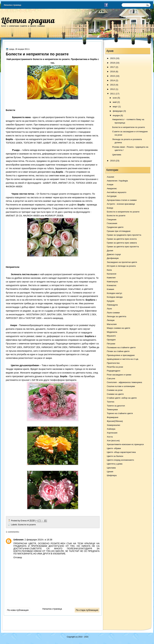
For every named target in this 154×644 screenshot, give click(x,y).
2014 (112, 80)
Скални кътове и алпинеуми (121, 386)
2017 (112, 67)
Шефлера (112, 475)
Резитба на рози (115, 367)
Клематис (112, 285)
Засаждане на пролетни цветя (122, 262)
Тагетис (111, 402)
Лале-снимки (113, 313)
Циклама (117, 155)
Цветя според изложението (120, 460)
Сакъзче (111, 378)
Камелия (111, 278)
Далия (110, 251)
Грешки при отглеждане (119, 231)
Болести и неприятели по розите (128, 127)
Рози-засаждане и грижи (119, 375)
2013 (112, 85)
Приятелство (113, 363)
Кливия (111, 289)
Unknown (19, 540)
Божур (110, 208)
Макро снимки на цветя (119, 328)
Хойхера (111, 429)
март (115, 107)
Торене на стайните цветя (120, 413)
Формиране (113, 417)
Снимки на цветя (115, 394)
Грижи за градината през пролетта (124, 235)
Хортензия (112, 433)
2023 (112, 58)
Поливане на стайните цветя (121, 347)
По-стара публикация (87, 610)
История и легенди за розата (121, 266)
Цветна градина (28, 20)
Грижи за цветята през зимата (122, 243)
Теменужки (112, 410)
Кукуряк (111, 301)
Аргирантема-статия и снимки (122, 200)
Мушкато (111, 336)
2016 (112, 72)
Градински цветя (115, 227)
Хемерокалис (114, 425)
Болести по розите (27, 525)
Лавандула (112, 305)
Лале (109, 309)
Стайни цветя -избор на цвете (122, 398)
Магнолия (112, 324)
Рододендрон (114, 371)
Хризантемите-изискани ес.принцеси (125, 444)
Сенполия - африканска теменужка (125, 382)
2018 (112, 63)
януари (116, 115)
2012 (112, 89)
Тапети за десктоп (116, 406)
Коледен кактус (115, 293)
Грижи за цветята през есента (122, 239)
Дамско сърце (114, 254)
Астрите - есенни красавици (121, 204)
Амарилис (112, 188)
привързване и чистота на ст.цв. (123, 359)
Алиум (110, 185)
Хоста (110, 437)
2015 (112, 76)
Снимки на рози (115, 390)
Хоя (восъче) (113, 441)
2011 (113, 94)
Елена (24, 521)
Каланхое (112, 274)
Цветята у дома (115, 464)
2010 (112, 161)
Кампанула (112, 282)
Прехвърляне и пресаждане (121, 355)
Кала (109, 270)
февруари (118, 111)
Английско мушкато (117, 192)
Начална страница (13, 5)
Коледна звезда (115, 297)
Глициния (112, 220)
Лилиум (111, 320)
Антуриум (112, 196)
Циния (110, 472)
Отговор (18, 557)
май (115, 102)
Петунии (111, 344)
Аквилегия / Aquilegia (117, 181)
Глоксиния (112, 223)
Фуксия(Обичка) (115, 421)
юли (115, 98)
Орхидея (111, 340)
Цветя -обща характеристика (121, 452)
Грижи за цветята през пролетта (123, 247)
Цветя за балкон (115, 456)
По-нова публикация (18, 610)
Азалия (111, 177)
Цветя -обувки (114, 448)
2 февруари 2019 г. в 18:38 (38, 540)
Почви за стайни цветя (118, 351)
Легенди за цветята (117, 316)
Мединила (112, 332)
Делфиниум (113, 258)
